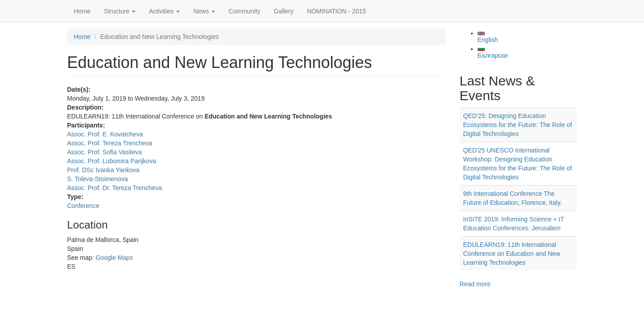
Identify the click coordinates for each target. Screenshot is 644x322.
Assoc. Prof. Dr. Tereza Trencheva (114, 188)
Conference (83, 206)
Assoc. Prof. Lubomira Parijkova (112, 161)
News (204, 11)
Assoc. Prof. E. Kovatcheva (105, 134)
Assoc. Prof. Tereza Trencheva (110, 143)
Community (244, 11)
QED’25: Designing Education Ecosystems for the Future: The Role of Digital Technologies (518, 125)
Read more (475, 284)
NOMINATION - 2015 (336, 11)
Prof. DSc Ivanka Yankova (103, 170)
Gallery (284, 11)
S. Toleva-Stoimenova (97, 179)
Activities (164, 11)
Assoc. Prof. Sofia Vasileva (104, 152)
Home (82, 11)
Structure (120, 11)
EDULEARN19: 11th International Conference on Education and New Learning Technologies (512, 254)
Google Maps (114, 258)
